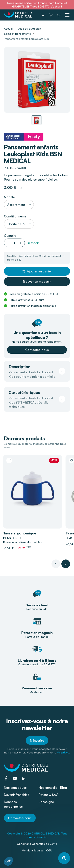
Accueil (9, 28)
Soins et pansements (17, 34)
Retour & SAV (48, 795)
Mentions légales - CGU (37, 850)
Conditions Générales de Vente (37, 844)
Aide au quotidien (30, 28)
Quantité (10, 236)
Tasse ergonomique (20, 533)
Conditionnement (17, 216)
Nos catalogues (15, 788)
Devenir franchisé (17, 795)
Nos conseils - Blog (53, 788)
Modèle (9, 197)
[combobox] (19, 205)
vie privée (63, 752)
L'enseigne (46, 802)
